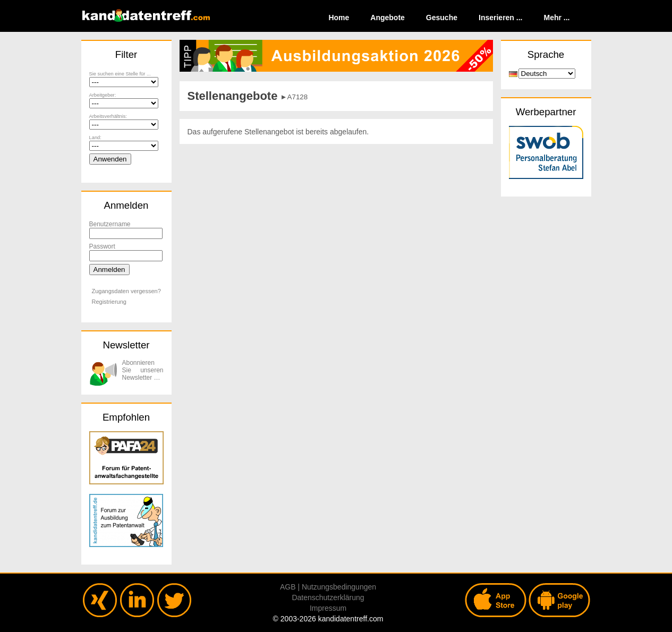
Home (339, 18)
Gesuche (442, 18)
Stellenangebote (233, 96)
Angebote (388, 18)
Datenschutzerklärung (328, 597)
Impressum (328, 608)
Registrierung (109, 302)
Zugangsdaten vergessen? (126, 291)
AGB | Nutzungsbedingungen (328, 587)
